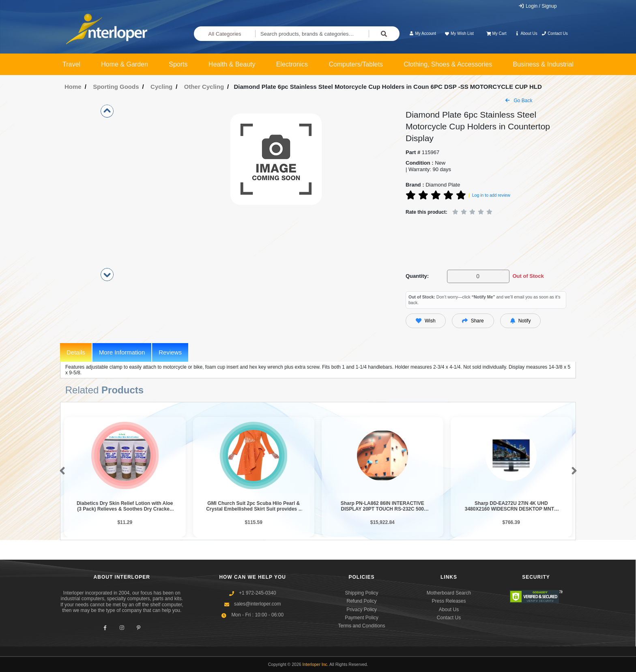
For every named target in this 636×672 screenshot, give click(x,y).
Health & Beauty (232, 64)
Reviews (170, 352)
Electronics (292, 64)
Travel (71, 64)
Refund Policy (361, 601)
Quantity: (417, 276)
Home (73, 87)
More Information (122, 352)
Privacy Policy (362, 610)
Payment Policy (362, 618)
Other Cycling (204, 87)
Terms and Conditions (361, 626)
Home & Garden (125, 64)
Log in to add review (491, 195)
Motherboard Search (449, 593)
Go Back (519, 101)
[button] (61, 471)
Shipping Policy (361, 593)
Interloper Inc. (316, 664)
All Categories (225, 34)
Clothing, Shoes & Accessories (448, 64)
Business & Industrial (543, 64)
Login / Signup (538, 6)
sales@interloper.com (258, 604)
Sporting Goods (116, 87)
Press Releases (449, 601)
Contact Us (555, 33)
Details (76, 352)
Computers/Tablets (356, 64)
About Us (526, 33)
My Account (422, 33)
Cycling (161, 87)
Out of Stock (528, 276)
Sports (178, 64)
